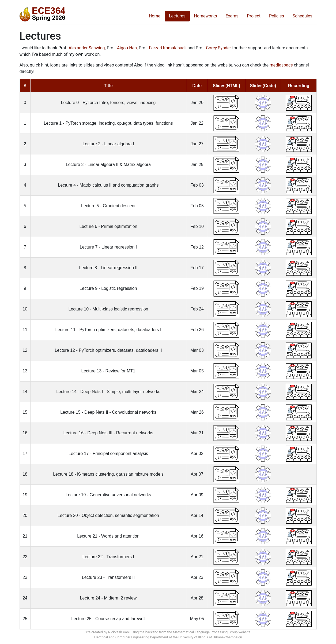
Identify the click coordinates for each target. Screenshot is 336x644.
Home (155, 16)
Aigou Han (127, 48)
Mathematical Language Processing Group (205, 632)
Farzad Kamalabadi (167, 48)
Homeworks (206, 16)
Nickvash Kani (119, 632)
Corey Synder (218, 48)
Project (254, 16)
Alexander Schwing (87, 48)
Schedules (303, 16)
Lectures (177, 16)
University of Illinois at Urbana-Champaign (210, 637)
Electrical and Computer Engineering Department (131, 637)
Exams (232, 16)
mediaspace (281, 65)
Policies (277, 16)
